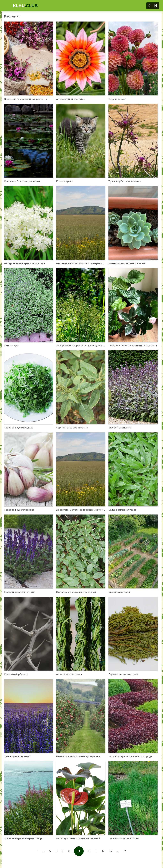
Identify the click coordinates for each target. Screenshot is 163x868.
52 (124, 851)
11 (96, 851)
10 (89, 851)
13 (111, 851)
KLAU (25, 6)
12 (103, 851)
